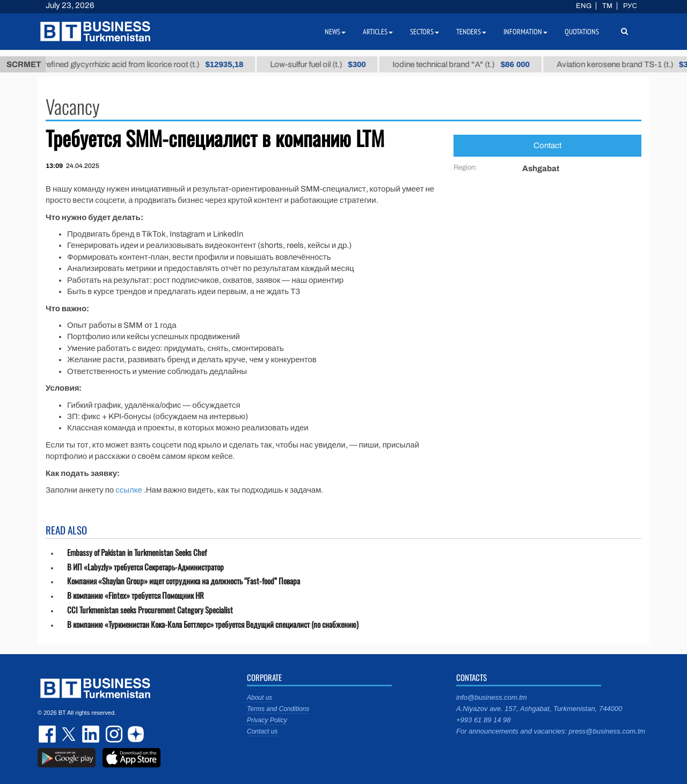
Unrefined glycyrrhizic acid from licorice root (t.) (144, 64)
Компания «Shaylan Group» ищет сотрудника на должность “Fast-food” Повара (184, 581)
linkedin (91, 734)
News (335, 32)
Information (525, 32)
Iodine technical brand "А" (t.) (467, 64)
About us (260, 698)
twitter (70, 734)
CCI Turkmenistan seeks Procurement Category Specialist (150, 610)
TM (607, 6)
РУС (630, 6)
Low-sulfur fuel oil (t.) (324, 64)
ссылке (129, 490)
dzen (134, 734)
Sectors (425, 32)
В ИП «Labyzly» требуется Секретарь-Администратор (145, 567)
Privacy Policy (267, 720)
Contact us (262, 731)
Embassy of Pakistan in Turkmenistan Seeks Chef (137, 552)
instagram (113, 734)
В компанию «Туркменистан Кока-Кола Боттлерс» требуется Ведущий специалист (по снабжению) (213, 624)
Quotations (582, 32)
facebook (48, 734)
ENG (584, 6)
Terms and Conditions (278, 709)
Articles (378, 32)
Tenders (471, 32)
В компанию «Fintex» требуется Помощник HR (136, 595)
